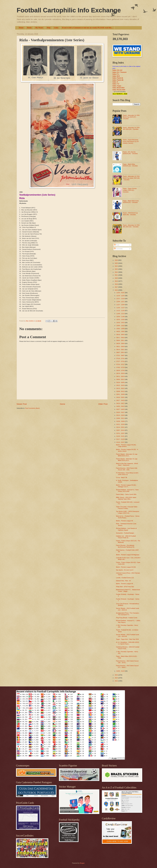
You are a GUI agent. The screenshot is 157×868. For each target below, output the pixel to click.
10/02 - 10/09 (121, 329)
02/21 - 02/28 (121, 424)
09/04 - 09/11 (121, 340)
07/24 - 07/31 (121, 358)
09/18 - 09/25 (121, 335)
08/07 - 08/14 (121, 352)
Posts (117, 245)
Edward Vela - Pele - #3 (123, 581)
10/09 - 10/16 (121, 326)
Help (49, 28)
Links (56, 28)
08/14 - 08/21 (121, 350)
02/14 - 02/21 (121, 427)
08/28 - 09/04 (121, 343)
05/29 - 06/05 (121, 382)
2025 (116, 263)
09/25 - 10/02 (121, 331)
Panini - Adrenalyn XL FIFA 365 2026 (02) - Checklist (131, 128)
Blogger (82, 863)
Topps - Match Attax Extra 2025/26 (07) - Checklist (131, 202)
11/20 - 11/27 (121, 308)
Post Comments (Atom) (32, 408)
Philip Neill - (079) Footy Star (125, 587)
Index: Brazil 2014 (118, 88)
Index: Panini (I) (118, 78)
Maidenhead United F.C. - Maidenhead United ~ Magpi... (128, 590)
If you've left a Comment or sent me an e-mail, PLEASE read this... (87, 28)
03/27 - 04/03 (121, 409)
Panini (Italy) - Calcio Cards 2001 (126, 494)
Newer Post (22, 404)
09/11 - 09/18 (121, 338)
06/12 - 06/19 (121, 376)
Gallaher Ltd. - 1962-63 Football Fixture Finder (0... (126, 537)
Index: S (115, 82)
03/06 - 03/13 (121, 418)
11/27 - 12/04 (121, 305)
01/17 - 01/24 (121, 439)
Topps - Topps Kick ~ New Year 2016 (127, 639)
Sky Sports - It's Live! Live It (125, 570)
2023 (116, 269)
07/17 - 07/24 (121, 361)
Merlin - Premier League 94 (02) (126, 567)
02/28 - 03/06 (121, 421)
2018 (116, 284)
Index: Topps (117, 86)
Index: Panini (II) (118, 80)
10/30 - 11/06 (121, 317)
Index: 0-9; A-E (117, 70)
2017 (116, 287)
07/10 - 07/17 (121, 364)
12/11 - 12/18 (121, 299)
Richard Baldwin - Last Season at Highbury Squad (126, 529)
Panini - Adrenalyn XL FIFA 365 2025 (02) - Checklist (131, 226)
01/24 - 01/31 (121, 436)
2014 (116, 678)
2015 (116, 675)
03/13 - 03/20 (121, 415)
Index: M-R (116, 76)
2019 (116, 281)
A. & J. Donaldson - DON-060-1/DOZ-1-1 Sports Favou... (128, 643)
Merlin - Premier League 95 (125, 521)
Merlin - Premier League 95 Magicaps (128, 555)
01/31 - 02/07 (121, 433)
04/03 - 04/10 (121, 406)
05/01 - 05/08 (121, 394)
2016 (116, 290)
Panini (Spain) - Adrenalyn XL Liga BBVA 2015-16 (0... (127, 455)
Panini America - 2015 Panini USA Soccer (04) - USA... (127, 469)
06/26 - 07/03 (121, 370)
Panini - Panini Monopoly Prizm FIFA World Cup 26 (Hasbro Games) (131, 141)
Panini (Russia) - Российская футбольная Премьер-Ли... (126, 546)
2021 (116, 275)
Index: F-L (116, 74)
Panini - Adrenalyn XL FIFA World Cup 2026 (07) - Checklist (131, 117)
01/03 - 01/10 (121, 671)
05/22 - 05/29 (121, 385)
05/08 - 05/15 (121, 391)
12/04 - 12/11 (121, 302)
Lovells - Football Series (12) (125, 578)
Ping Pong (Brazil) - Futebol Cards (127, 618)
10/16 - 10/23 (121, 323)
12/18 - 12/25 (121, 296)
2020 (116, 278)
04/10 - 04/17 (121, 403)
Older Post (103, 404)
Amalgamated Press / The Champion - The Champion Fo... (128, 614)
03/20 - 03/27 (121, 412)
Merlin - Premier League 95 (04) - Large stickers (126, 446)
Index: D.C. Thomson (120, 72)
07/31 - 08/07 (121, 355)
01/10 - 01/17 (121, 442)
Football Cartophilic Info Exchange (69, 10)
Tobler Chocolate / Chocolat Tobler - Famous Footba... (127, 508)
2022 (116, 272)
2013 (116, 681)
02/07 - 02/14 (121, 430)
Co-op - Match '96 (122, 477)
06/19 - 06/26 (121, 373)
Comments (118, 249)
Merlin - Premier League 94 (125, 584)
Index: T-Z (116, 84)
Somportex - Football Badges (125, 533)
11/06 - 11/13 (121, 314)
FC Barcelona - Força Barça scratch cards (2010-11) (127, 474)
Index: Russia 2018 (119, 90)
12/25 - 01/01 (121, 293)
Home (21, 28)
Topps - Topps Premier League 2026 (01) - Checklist (130, 190)
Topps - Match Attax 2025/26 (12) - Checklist (130, 165)
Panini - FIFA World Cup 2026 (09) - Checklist (130, 214)
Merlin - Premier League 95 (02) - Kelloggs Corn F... (126, 486)
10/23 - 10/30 (121, 319)
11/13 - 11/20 (121, 311)
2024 (116, 266)
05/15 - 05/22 (121, 388)
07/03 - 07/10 (121, 367)
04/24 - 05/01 (121, 397)
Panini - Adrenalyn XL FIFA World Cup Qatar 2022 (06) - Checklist (131, 178)
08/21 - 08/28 (121, 346)
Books (29, 28)
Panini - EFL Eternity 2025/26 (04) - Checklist (130, 153)
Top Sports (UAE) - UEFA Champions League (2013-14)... (128, 512)
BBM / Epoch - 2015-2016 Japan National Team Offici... (126, 498)
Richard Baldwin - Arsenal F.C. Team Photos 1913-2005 (127, 491)
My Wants (39, 28)
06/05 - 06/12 (121, 379)
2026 (116, 260)
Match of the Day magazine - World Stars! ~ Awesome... (127, 464)
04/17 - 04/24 (121, 400)
